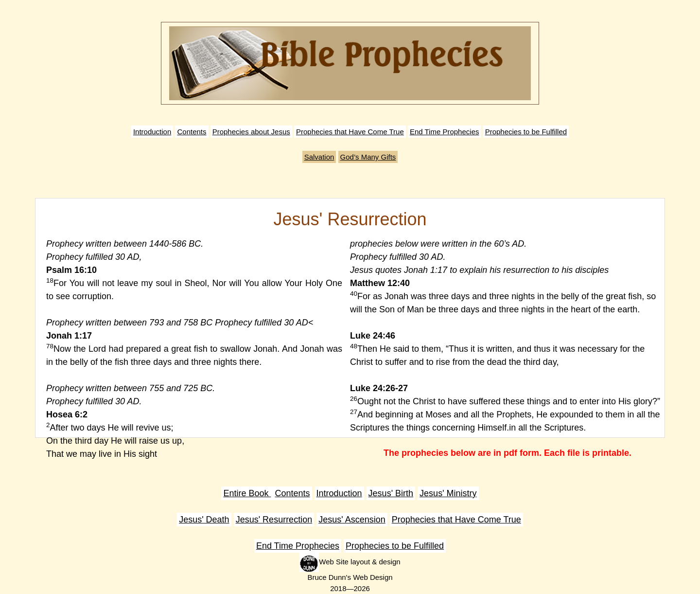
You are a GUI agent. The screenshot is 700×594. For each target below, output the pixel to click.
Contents (192, 132)
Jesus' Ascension (352, 520)
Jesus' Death (204, 520)
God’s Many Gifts (368, 157)
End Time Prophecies (445, 132)
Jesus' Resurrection (274, 520)
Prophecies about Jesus (251, 132)
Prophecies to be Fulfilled (526, 132)
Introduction (152, 132)
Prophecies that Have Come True (350, 132)
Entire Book (247, 493)
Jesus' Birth (391, 493)
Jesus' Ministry (448, 493)
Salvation (319, 157)
